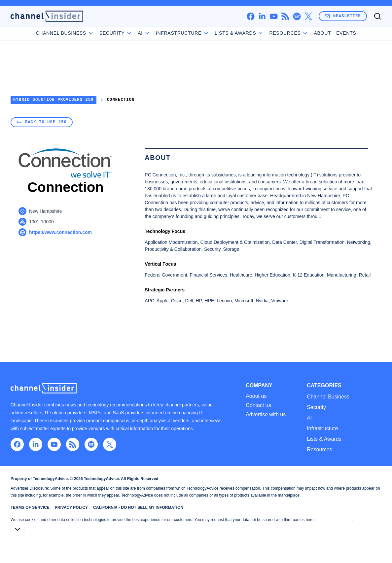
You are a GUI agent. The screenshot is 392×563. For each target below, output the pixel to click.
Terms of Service (30, 507)
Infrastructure (183, 33)
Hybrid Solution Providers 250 (53, 100)
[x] (308, 16)
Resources (319, 450)
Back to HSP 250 (42, 122)
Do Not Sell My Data (334, 520)
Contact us (258, 405)
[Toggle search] (377, 16)
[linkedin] (262, 16)
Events (346, 33)
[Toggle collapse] (18, 529)
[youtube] (274, 16)
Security (116, 33)
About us (256, 396)
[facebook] (250, 16)
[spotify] (297, 16)
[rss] (285, 16)
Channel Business (65, 33)
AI (144, 33)
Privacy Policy (71, 507)
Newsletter (343, 16)
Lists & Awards (324, 439)
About (322, 33)
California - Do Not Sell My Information (138, 507)
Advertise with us (266, 415)
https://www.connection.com (60, 232)
